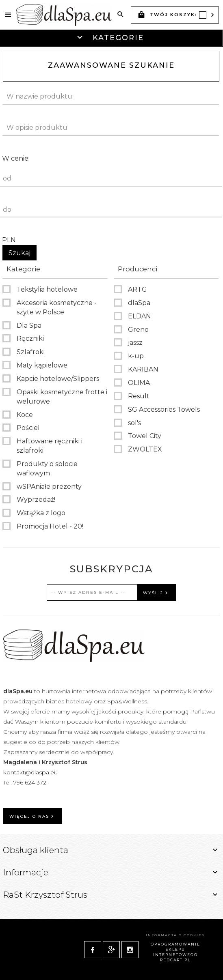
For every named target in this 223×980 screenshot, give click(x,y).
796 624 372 (31, 782)
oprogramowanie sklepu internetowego (175, 949)
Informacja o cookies (175, 935)
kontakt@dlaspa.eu (30, 772)
